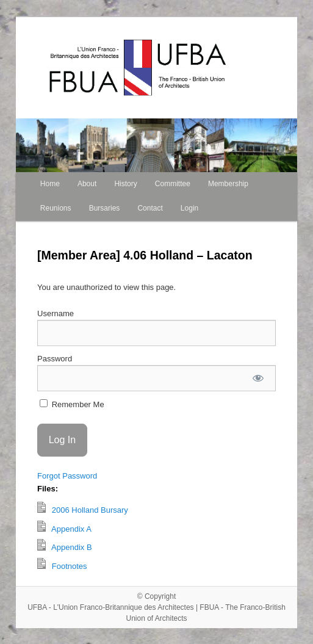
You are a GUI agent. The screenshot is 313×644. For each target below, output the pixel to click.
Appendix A (64, 527)
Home (50, 184)
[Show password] (258, 378)
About (87, 184)
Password (55, 359)
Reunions (56, 208)
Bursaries (105, 208)
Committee (173, 184)
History (125, 184)
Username (56, 313)
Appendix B (65, 545)
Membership (228, 184)
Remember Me (72, 404)
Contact (150, 208)
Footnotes (62, 564)
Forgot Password (67, 476)
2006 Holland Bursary (83, 508)
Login (189, 208)
